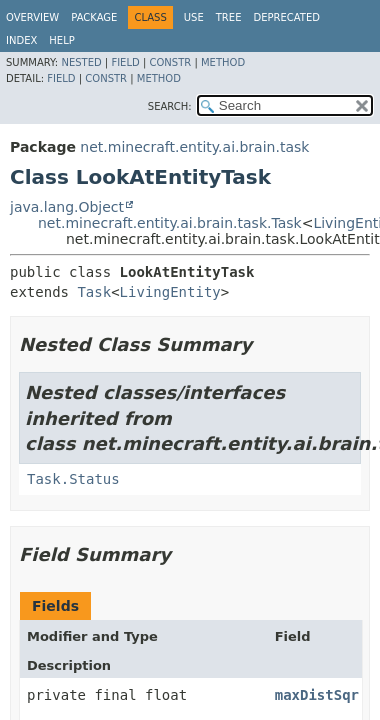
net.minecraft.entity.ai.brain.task (194, 147)
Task (94, 292)
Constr (170, 62)
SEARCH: (170, 106)
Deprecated (286, 17)
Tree (229, 17)
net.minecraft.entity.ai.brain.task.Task (170, 223)
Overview (32, 17)
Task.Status (73, 479)
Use (194, 17)
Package (94, 17)
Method (223, 62)
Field (125, 62)
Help (61, 40)
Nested (81, 62)
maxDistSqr (317, 695)
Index (21, 40)
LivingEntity (170, 292)
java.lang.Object (67, 207)
